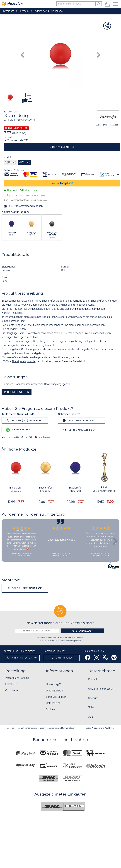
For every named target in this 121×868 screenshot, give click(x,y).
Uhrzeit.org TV (54, 685)
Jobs (91, 708)
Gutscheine (12, 690)
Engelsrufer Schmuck (25, 588)
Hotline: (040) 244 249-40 (23, 420)
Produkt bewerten (17, 392)
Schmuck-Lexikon (56, 697)
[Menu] (115, 5)
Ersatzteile (11, 684)
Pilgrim (105, 488)
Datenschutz (53, 703)
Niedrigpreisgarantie (24, 362)
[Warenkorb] (107, 5)
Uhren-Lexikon (54, 691)
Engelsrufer (16, 488)
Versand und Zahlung (17, 678)
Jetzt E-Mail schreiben (79, 430)
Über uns (93, 698)
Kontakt (93, 680)
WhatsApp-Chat (18, 430)
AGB (91, 717)
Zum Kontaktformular (78, 420)
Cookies (50, 709)
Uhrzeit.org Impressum (101, 689)
